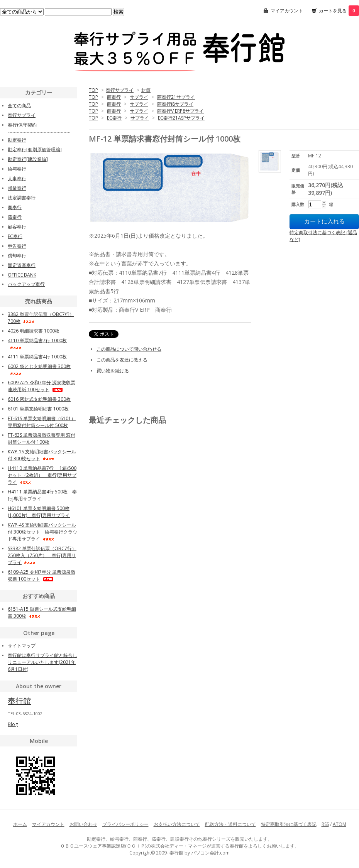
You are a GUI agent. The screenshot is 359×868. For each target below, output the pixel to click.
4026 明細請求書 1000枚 (34, 331)
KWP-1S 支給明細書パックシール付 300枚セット (42, 455)
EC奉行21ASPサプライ (181, 118)
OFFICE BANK (22, 275)
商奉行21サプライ (176, 97)
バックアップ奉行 (26, 284)
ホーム (20, 824)
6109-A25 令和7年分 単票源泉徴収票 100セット (41, 575)
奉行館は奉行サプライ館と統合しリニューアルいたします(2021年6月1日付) (42, 662)
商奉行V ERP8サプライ (180, 111)
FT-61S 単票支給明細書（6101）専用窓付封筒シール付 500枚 (42, 422)
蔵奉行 (15, 217)
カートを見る (339, 11)
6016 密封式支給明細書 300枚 (39, 399)
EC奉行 (114, 118)
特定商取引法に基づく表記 (289, 824)
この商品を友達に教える (122, 360)
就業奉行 (17, 188)
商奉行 (114, 97)
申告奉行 (17, 246)
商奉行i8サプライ (175, 104)
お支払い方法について (177, 824)
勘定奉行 (17, 140)
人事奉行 (17, 178)
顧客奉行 (17, 227)
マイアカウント (287, 11)
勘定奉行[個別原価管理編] (35, 149)
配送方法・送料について (230, 824)
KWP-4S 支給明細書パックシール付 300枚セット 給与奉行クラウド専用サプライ (42, 532)
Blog (13, 724)
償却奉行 (17, 256)
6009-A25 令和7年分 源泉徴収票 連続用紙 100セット (41, 386)
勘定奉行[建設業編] (28, 159)
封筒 (146, 90)
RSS (325, 824)
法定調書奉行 (22, 198)
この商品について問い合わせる (129, 349)
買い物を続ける (113, 371)
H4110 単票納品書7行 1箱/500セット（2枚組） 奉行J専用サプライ (42, 475)
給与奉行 (17, 169)
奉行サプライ (120, 90)
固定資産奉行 (22, 265)
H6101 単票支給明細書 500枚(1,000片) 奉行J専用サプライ (39, 512)
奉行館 (19, 701)
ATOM (340, 824)
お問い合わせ (83, 824)
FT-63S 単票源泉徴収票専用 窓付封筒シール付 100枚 (41, 438)
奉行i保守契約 (22, 125)
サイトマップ (22, 646)
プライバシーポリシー (125, 824)
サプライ (139, 97)
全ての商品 (19, 106)
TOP (93, 90)
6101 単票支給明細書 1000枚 (38, 409)
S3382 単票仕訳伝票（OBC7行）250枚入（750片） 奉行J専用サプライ (42, 555)
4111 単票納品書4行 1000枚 (37, 357)
